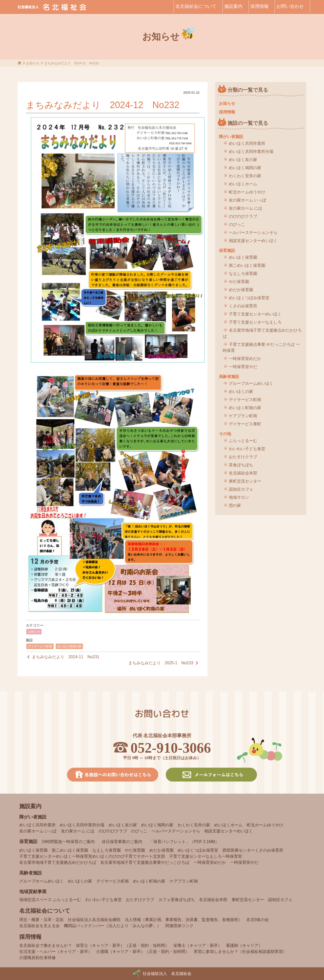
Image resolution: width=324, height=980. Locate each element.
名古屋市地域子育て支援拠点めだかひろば (262, 333)
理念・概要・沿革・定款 (42, 920)
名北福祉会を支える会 (39, 926)
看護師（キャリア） (244, 945)
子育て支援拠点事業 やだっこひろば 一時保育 (261, 347)
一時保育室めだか (245, 359)
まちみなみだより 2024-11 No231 (63, 657)
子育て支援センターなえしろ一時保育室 (206, 856)
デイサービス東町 (245, 424)
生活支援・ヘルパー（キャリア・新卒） (56, 952)
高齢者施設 (229, 377)
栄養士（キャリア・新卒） (198, 945)
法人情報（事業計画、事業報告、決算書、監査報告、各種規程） (184, 920)
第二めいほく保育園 (247, 265)
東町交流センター (245, 481)
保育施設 (227, 251)
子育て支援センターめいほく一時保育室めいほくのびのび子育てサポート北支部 (92, 856)
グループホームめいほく (251, 383)
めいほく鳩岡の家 (245, 168)
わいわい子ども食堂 (247, 449)
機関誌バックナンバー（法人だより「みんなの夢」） (112, 926)
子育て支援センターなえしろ (255, 322)
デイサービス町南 (40, 646)
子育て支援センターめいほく (255, 314)
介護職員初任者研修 (37, 958)
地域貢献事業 (33, 892)
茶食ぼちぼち (241, 465)
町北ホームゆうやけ (247, 192)
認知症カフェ (241, 489)
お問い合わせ (290, 6)
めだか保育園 (241, 290)
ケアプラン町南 (243, 416)
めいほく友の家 (243, 160)
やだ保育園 (239, 282)
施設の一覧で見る (248, 123)
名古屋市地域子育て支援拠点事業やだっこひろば (145, 862)
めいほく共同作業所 (247, 143)
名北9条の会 (258, 920)
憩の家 (235, 505)
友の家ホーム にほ (246, 208)
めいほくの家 (241, 392)
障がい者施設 (231, 137)
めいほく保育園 (243, 257)
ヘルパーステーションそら (253, 233)
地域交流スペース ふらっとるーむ (50, 900)
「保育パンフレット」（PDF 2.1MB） (184, 842)
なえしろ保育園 (243, 274)
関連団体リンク (179, 926)
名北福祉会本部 (243, 473)
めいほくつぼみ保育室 (249, 298)
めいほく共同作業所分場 (251, 152)
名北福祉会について (196, 6)
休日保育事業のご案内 (122, 842)
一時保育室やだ (243, 367)
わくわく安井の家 (245, 176)
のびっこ (237, 224)
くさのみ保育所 (243, 306)
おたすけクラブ (243, 457)
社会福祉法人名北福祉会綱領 (94, 920)
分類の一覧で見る (248, 90)
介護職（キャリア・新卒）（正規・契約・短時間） (143, 952)
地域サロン (239, 497)
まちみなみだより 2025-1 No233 (164, 663)
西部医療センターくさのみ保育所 (253, 850)
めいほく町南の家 (69, 646)
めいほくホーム (243, 184)
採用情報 (259, 6)
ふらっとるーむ (243, 441)
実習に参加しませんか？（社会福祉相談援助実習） (240, 952)
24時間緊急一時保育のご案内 (68, 842)
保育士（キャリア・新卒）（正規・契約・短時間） (123, 945)
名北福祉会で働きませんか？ (46, 945)
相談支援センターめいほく (253, 241)
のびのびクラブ (243, 216)
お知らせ (34, 632)
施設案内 (233, 6)
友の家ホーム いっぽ (248, 200)
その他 (225, 434)
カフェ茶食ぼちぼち (177, 900)
